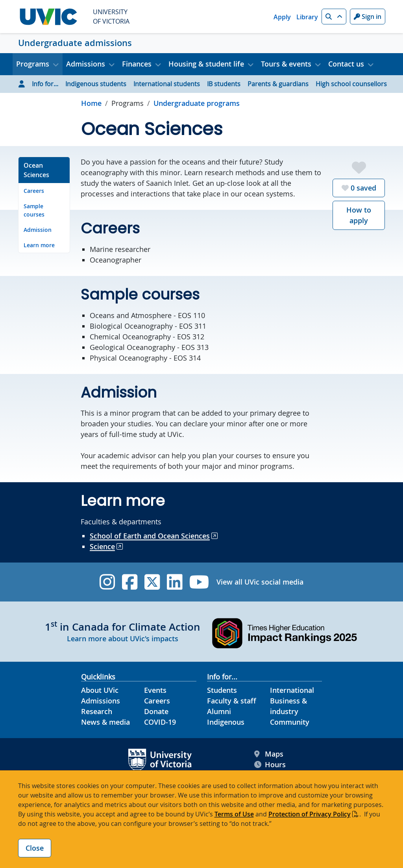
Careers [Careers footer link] (157, 701)
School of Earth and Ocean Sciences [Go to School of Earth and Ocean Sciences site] (150, 536)
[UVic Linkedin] (175, 582)
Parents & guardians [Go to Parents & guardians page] (278, 84)
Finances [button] (137, 64)
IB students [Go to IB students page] (224, 84)
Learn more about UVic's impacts (123, 639)
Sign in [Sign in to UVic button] (368, 17)
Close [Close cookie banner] (35, 848)
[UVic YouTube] (199, 582)
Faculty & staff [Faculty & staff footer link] (232, 701)
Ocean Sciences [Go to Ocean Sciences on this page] (36, 170)
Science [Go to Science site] (102, 546)
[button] (334, 17)
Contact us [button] (346, 64)
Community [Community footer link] (290, 722)
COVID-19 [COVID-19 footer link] (160, 722)
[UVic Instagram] (107, 582)
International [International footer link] (292, 690)
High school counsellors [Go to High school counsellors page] (351, 84)
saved (359, 188)
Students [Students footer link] (222, 690)
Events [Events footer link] (155, 690)
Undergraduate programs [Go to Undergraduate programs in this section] (197, 103)
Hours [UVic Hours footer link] (270, 765)
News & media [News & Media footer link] (105, 722)
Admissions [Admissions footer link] (101, 701)
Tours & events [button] (286, 64)
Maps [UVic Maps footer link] (269, 754)
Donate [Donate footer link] (156, 711)
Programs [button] (33, 64)
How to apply (359, 215)
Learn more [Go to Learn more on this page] (39, 245)
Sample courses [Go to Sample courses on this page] (34, 210)
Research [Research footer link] (97, 711)
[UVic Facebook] (130, 582)
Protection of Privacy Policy (310, 814)
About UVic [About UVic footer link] (100, 690)
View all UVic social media (260, 582)
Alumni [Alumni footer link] (219, 711)
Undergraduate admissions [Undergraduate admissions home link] (75, 43)
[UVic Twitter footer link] (152, 582)
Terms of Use (234, 814)
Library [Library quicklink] (307, 17)
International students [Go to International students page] (167, 84)
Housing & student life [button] (206, 64)
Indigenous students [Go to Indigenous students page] (96, 84)
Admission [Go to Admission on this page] (38, 230)
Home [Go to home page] (91, 103)
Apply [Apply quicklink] (282, 17)
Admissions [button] (86, 64)
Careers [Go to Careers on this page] (34, 191)
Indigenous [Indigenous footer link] (226, 722)
